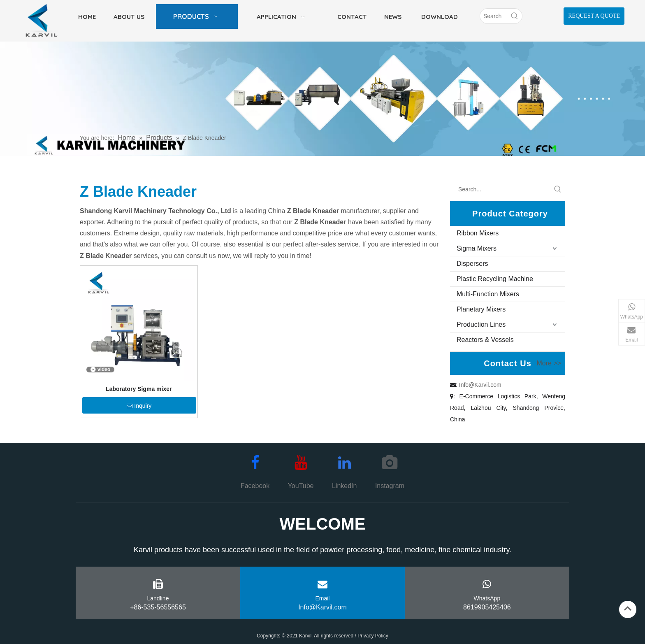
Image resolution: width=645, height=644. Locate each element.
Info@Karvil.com (480, 385)
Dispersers (472, 264)
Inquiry (139, 406)
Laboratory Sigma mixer (139, 389)
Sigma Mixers (477, 248)
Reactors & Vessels (485, 340)
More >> (549, 363)
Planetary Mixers (481, 309)
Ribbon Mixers (478, 233)
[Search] (494, 16)
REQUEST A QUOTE (594, 16)
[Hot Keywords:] (515, 16)
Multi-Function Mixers (488, 294)
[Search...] (504, 189)
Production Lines (481, 324)
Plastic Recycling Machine (495, 279)
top (628, 609)
